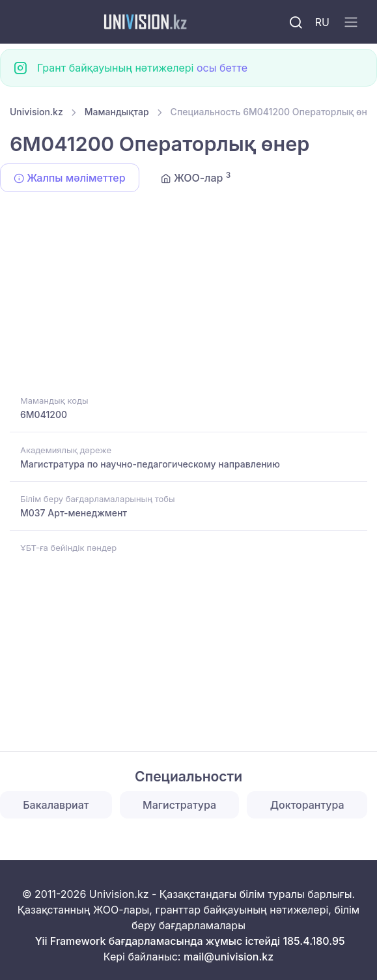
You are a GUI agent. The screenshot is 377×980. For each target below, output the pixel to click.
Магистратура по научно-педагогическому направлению (150, 464)
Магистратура (179, 805)
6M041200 (44, 414)
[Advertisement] (188, 296)
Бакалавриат (56, 805)
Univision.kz (36, 112)
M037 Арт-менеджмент (74, 513)
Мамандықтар (117, 112)
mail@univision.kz (229, 957)
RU (322, 22)
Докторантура (307, 805)
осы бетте (222, 68)
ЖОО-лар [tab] (196, 177)
